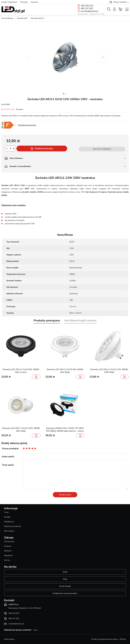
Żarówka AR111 (38, 18)
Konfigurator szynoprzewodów (65, 593)
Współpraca (9, 522)
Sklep (65, 572)
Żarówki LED (22, 18)
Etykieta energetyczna (27, 125)
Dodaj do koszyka (44, 149)
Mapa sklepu (9, 639)
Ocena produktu (10, 449)
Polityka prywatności (13, 526)
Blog (65, 579)
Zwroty (7, 560)
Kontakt (7, 517)
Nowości (34, 2)
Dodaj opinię (65, 495)
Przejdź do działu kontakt (18, 630)
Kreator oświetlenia (9, 2)
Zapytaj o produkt (102, 149)
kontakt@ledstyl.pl (90, 11)
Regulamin (8, 555)
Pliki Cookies (9, 531)
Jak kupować (9, 541)
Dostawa (8, 546)
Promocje (24, 2)
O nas (6, 512)
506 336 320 (87, 6)
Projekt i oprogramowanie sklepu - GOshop (109, 639)
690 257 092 (87, 8)
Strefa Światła (65, 586)
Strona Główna (7, 18)
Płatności (8, 551)
